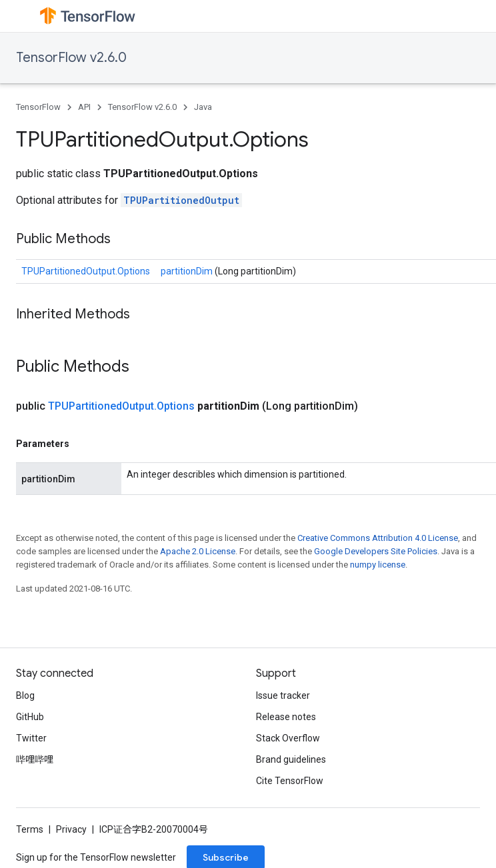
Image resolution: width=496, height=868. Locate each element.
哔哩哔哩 (35, 759)
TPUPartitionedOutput (181, 200)
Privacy (71, 829)
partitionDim (188, 271)
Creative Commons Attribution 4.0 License (378, 538)
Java (203, 107)
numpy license (378, 565)
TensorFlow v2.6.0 (71, 58)
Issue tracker (283, 695)
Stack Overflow (288, 738)
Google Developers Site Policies (376, 551)
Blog (25, 695)
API (84, 107)
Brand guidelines (291, 759)
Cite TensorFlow (290, 781)
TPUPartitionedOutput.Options (86, 271)
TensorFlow (38, 107)
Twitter (31, 738)
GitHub (30, 717)
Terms (30, 829)
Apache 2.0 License (198, 551)
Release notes (286, 717)
